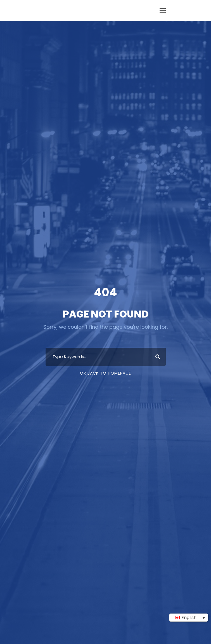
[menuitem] (189, 618)
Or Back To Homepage (105, 373)
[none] (189, 618)
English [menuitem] (189, 618)
